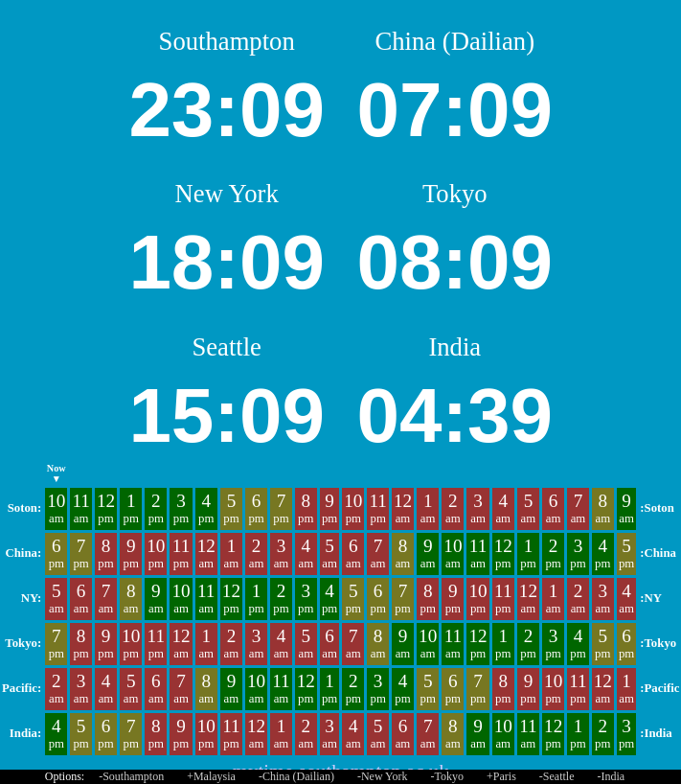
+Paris (501, 776)
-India (612, 776)
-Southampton (131, 776)
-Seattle (557, 776)
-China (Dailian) (296, 776)
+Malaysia (211, 776)
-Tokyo (448, 776)
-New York (383, 776)
